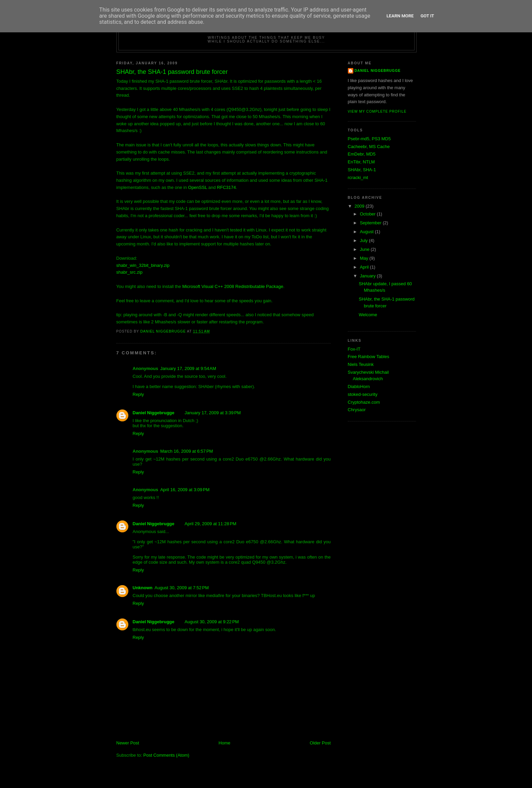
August (367, 232)
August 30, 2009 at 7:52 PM (182, 588)
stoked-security (363, 394)
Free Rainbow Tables (369, 357)
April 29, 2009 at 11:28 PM (210, 524)
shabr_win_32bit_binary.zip (143, 265)
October (368, 214)
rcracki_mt (358, 178)
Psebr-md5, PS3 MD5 (369, 139)
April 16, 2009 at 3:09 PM (185, 490)
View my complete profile (377, 111)
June (365, 249)
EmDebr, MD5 (362, 154)
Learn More (400, 16)
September (371, 223)
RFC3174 (226, 187)
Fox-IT (354, 349)
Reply (138, 394)
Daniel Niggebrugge (154, 413)
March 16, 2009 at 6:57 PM (187, 451)
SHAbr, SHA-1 (362, 170)
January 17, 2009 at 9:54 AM (188, 368)
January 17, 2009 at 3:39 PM (213, 413)
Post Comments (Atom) (166, 755)
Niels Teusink (361, 364)
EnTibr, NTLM (361, 162)
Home (224, 743)
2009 (360, 206)
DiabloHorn (359, 387)
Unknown (143, 588)
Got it (427, 16)
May (365, 258)
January (368, 276)
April (365, 267)
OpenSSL (198, 187)
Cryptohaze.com (364, 402)
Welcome (368, 315)
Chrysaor (357, 410)
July (364, 240)
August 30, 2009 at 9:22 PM (212, 622)
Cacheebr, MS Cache (369, 147)
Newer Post (128, 743)
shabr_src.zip (130, 272)
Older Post (320, 743)
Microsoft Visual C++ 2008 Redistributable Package (233, 286)
